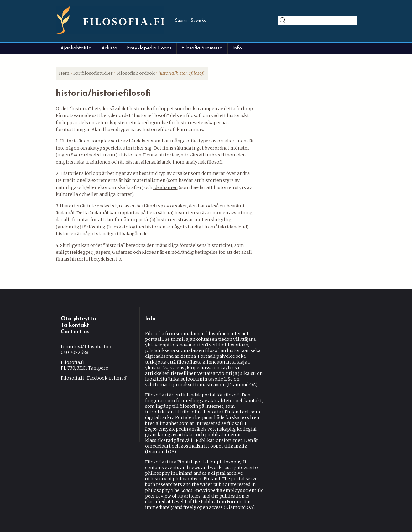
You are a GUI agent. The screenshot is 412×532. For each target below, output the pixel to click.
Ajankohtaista (76, 48)
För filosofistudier (93, 73)
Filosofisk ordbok (136, 73)
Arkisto (109, 48)
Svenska (199, 20)
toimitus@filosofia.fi (86, 347)
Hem (64, 73)
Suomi (181, 20)
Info (237, 48)
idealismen (165, 187)
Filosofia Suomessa (202, 48)
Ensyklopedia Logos (149, 48)
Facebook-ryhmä (107, 378)
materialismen (149, 180)
